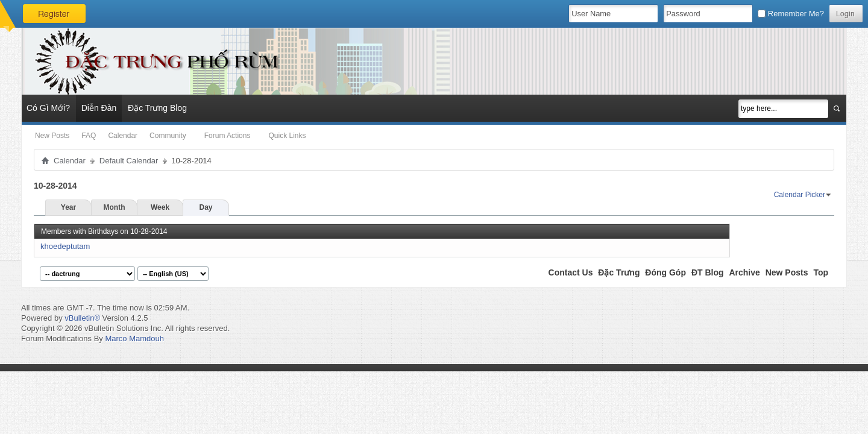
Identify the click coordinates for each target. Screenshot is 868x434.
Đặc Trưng (619, 272)
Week (160, 207)
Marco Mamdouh (134, 338)
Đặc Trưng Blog (157, 108)
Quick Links (287, 136)
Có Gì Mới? (48, 108)
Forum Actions (228, 136)
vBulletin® (82, 318)
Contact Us (571, 272)
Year (68, 207)
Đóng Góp (665, 272)
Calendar (123, 136)
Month (115, 207)
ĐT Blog (708, 272)
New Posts (52, 136)
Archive (744, 272)
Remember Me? (791, 14)
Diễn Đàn (99, 108)
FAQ (89, 136)
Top (821, 272)
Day (206, 207)
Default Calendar (129, 161)
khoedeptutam (65, 246)
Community (168, 136)
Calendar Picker (800, 195)
